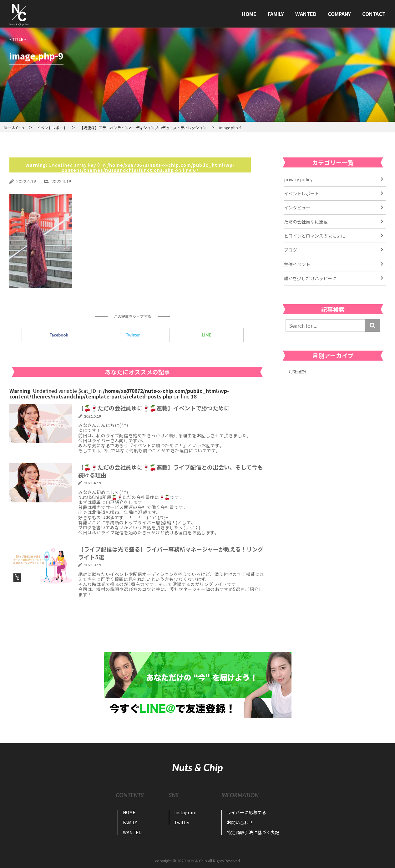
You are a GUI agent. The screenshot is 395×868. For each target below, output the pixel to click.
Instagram (185, 812)
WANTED (306, 14)
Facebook (59, 335)
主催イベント (297, 264)
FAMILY (276, 14)
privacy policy (298, 179)
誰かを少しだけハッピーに (310, 278)
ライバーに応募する (246, 812)
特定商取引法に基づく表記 (253, 832)
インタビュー (297, 208)
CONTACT (374, 14)
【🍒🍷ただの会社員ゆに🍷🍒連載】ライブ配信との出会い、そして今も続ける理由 (171, 471)
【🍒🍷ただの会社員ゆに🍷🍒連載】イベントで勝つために (154, 408)
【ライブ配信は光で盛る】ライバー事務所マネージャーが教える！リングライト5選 (171, 553)
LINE (206, 335)
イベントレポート (301, 193)
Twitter (133, 335)
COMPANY (339, 14)
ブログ (291, 250)
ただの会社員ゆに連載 (306, 222)
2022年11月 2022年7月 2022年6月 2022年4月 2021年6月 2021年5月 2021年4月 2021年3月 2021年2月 (333, 371)
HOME (249, 14)
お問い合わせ (240, 822)
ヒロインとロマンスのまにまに (315, 236)
